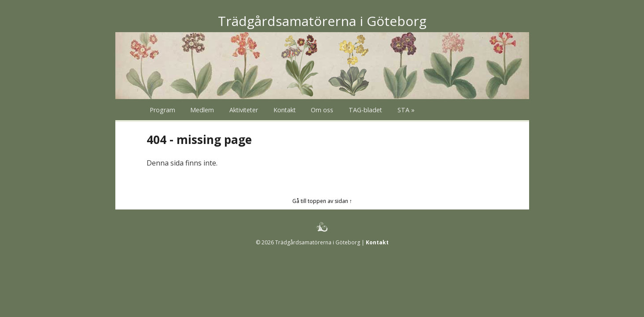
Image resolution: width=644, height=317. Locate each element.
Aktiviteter (244, 110)
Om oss (322, 110)
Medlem (202, 110)
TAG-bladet (365, 110)
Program (162, 110)
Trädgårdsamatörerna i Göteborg (322, 21)
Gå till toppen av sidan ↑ (322, 201)
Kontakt (285, 110)
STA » (406, 110)
